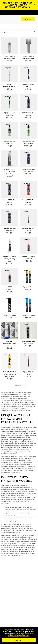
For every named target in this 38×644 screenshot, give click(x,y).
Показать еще (19, 385)
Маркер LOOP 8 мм (28, 287)
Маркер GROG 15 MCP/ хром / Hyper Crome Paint (10, 172)
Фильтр (28, 20)
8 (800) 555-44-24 (27, 552)
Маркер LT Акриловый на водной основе (10, 343)
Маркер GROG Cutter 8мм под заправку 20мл (10, 259)
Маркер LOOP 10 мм (9, 315)
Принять (19, 641)
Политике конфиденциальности (19, 636)
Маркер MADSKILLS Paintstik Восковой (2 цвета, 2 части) (9, 374)
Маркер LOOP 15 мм (29, 315)
